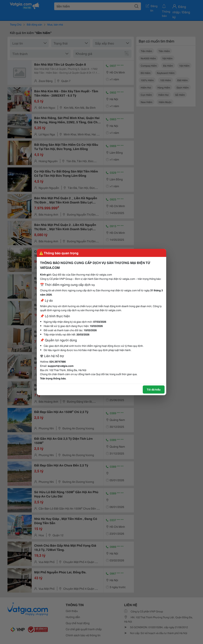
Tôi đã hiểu (154, 389)
